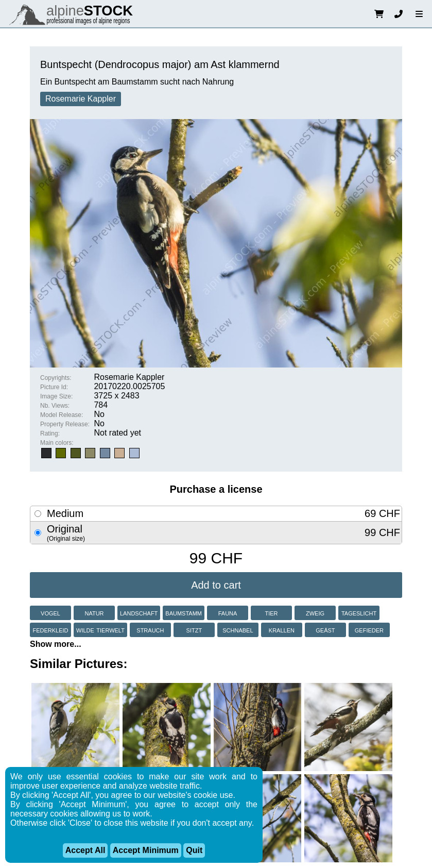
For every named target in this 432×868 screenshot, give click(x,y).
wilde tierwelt (100, 630)
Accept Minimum (146, 850)
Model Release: (62, 415)
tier (272, 613)
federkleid (50, 630)
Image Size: (56, 396)
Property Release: (65, 424)
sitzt (194, 630)
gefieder (369, 630)
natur (94, 613)
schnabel (238, 630)
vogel (50, 613)
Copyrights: (56, 378)
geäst (325, 630)
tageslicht (359, 613)
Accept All (85, 850)
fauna (228, 613)
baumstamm (184, 613)
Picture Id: (54, 387)
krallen (282, 630)
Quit (194, 850)
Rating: (50, 433)
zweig (315, 613)
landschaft (139, 613)
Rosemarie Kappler (81, 99)
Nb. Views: (55, 406)
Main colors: (57, 443)
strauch (150, 630)
